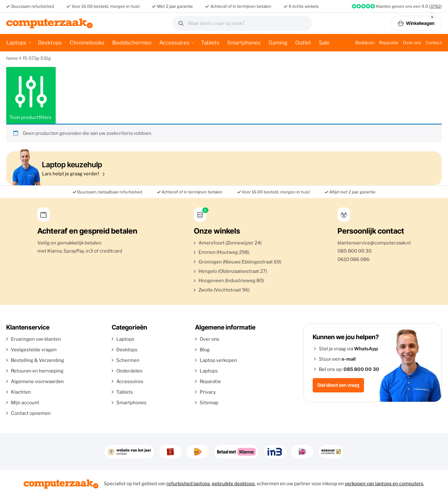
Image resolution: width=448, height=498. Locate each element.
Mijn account (25, 403)
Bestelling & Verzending (37, 360)
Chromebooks (87, 43)
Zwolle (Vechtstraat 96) (224, 290)
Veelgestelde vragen (34, 350)
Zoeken (305, 23)
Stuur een (337, 359)
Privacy (208, 392)
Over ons (412, 43)
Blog (205, 350)
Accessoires (174, 43)
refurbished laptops (188, 484)
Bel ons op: (349, 369)
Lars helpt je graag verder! (222, 168)
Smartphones (244, 43)
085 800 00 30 (355, 251)
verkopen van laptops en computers (384, 484)
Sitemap (209, 403)
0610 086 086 (354, 259)
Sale (324, 43)
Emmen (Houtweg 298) (224, 252)
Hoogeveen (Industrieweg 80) (231, 281)
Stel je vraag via (348, 349)
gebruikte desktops (233, 484)
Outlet (303, 43)
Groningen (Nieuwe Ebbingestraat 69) (240, 262)
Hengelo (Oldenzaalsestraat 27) (233, 271)
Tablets (210, 43)
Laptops (16, 43)
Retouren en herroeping (37, 371)
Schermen (128, 360)
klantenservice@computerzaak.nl (374, 243)
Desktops (50, 43)
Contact (434, 43)
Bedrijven (365, 43)
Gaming (278, 43)
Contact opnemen (31, 413)
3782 (435, 6)
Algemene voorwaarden (37, 382)
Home (12, 58)
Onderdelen (129, 371)
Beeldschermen (132, 43)
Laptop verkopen (218, 360)
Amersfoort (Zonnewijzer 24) (230, 243)
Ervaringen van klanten (36, 339)
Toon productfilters (31, 95)
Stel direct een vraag (338, 385)
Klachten (21, 392)
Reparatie (389, 43)
